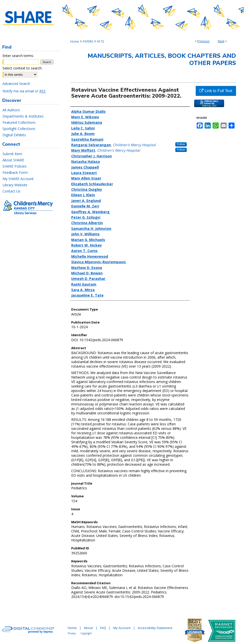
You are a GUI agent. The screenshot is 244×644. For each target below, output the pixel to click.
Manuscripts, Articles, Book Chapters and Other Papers (162, 59)
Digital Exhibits (14, 135)
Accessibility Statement (155, 628)
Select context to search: (22, 68)
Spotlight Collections (19, 129)
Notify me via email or (24, 91)
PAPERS (88, 41)
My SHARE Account (18, 179)
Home (75, 41)
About (88, 628)
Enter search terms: (18, 56)
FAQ (103, 628)
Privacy (72, 633)
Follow (181, 144)
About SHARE (13, 160)
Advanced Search (16, 84)
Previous (203, 41)
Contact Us (11, 191)
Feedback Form (15, 172)
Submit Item (12, 154)
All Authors (11, 110)
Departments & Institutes (23, 116)
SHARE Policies (15, 166)
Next (221, 41)
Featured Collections (19, 122)
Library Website (15, 185)
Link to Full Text (216, 91)
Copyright (86, 633)
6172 (101, 41)
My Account (122, 628)
